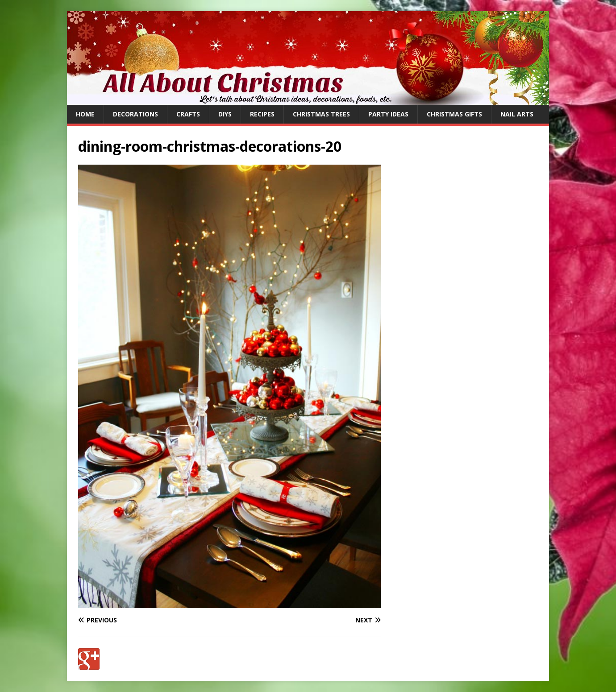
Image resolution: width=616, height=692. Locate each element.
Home (85, 114)
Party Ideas (388, 114)
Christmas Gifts (454, 114)
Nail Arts (517, 114)
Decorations (135, 114)
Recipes (262, 114)
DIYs (225, 114)
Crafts (188, 114)
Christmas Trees (321, 114)
